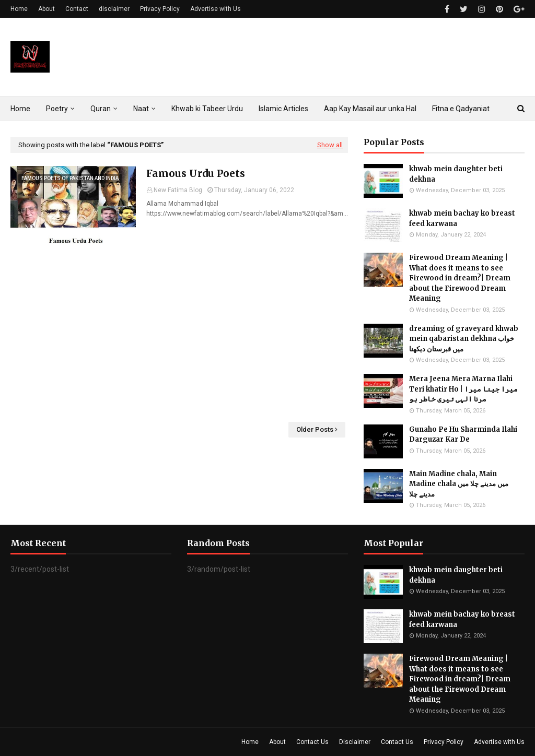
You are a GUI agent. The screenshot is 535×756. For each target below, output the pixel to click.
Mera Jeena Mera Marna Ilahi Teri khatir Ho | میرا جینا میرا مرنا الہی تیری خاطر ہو (463, 389)
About (46, 9)
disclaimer (114, 9)
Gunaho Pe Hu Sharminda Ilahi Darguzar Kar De (463, 435)
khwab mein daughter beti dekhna (456, 174)
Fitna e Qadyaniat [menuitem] (461, 109)
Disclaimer (355, 742)
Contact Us (312, 742)
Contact (77, 9)
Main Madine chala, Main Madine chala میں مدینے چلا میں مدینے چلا (459, 484)
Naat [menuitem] (141, 109)
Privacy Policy (160, 9)
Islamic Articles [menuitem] (283, 109)
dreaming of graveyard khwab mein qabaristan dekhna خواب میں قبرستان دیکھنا (464, 339)
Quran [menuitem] (101, 109)
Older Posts (315, 429)
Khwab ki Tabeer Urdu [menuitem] (207, 109)
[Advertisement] (179, 333)
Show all (330, 145)
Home (19, 9)
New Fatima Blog (178, 190)
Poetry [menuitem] (57, 109)
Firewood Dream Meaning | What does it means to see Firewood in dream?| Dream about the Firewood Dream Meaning (460, 278)
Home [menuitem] (20, 109)
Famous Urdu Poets (196, 173)
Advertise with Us (216, 9)
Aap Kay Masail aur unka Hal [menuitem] (370, 109)
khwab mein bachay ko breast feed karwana (462, 218)
